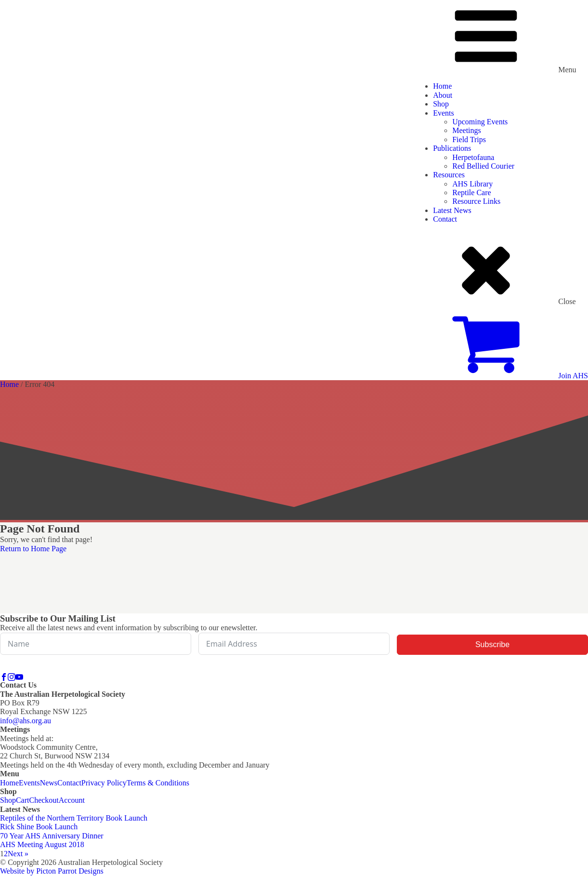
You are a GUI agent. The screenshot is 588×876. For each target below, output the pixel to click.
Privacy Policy (104, 783)
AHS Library (472, 184)
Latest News (452, 210)
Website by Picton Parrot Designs (52, 871)
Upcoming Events (480, 122)
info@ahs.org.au (26, 721)
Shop (441, 104)
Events (444, 113)
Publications (452, 148)
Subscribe (492, 644)
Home (442, 86)
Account (72, 800)
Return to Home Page (33, 549)
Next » (18, 854)
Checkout (44, 800)
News (49, 783)
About (443, 95)
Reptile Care (471, 192)
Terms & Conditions (158, 783)
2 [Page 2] (6, 854)
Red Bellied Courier (483, 166)
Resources (449, 175)
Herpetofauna (473, 157)
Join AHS (573, 376)
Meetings (467, 130)
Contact (445, 219)
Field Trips (469, 139)
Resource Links (476, 201)
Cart (23, 800)
